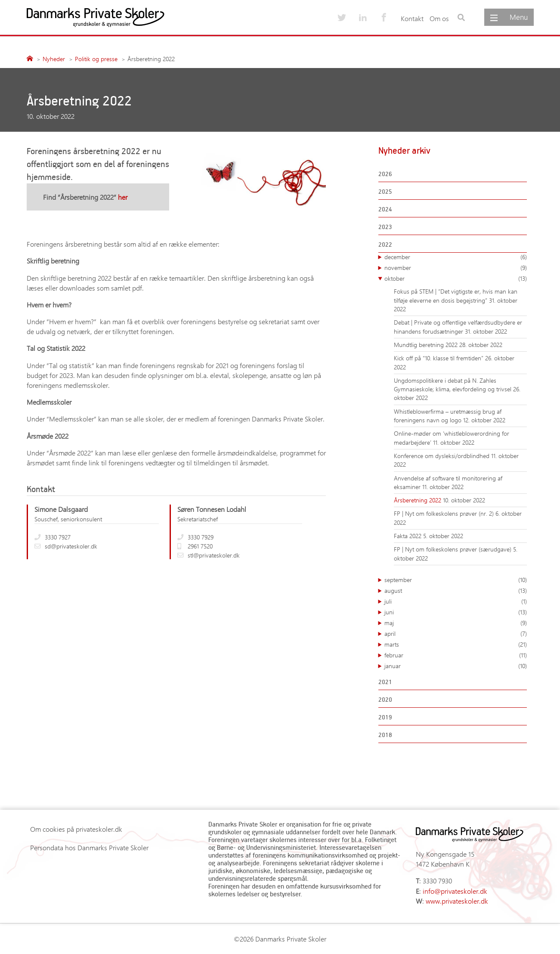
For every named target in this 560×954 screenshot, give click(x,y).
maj (455, 623)
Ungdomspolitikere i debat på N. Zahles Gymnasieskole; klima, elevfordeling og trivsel (453, 385)
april (455, 634)
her (123, 197)
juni (455, 612)
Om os (439, 18)
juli (455, 601)
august (455, 591)
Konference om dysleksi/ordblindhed (442, 456)
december (455, 257)
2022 (385, 244)
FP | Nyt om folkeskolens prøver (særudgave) (453, 549)
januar (455, 666)
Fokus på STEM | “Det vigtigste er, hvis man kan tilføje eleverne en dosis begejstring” (456, 296)
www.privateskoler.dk (457, 901)
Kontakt (412, 18)
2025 (385, 191)
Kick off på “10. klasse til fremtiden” (439, 358)
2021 (385, 682)
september (455, 580)
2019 (385, 717)
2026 (385, 174)
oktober (455, 279)
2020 (385, 699)
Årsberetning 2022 (418, 500)
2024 (385, 209)
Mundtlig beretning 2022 (427, 345)
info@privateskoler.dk (455, 891)
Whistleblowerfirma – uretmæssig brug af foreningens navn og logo (448, 416)
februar (455, 655)
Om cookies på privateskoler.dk (76, 829)
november (455, 268)
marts (455, 644)
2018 (385, 735)
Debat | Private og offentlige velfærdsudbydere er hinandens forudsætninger (458, 327)
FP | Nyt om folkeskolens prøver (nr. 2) (445, 513)
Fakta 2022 (408, 536)
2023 (385, 227)
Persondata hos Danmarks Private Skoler (89, 847)
